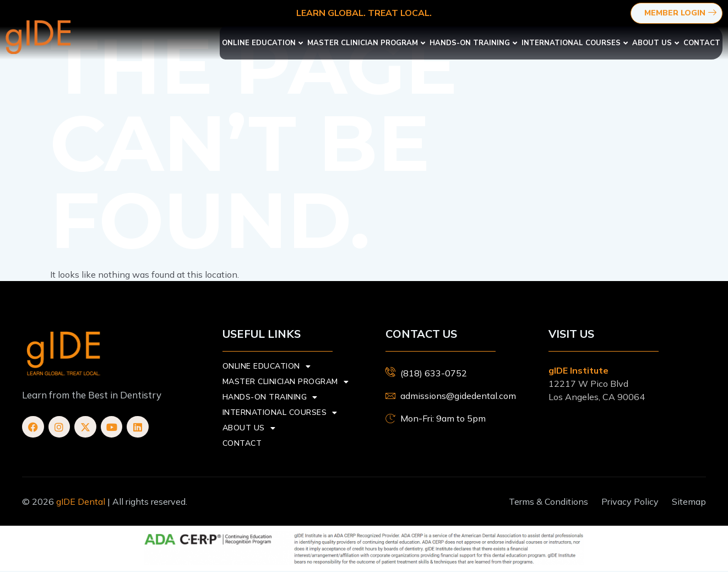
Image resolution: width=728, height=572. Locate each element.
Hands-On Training (473, 43)
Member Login (682, 14)
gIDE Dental (81, 501)
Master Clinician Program (366, 43)
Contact (702, 43)
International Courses (575, 43)
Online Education (262, 43)
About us (656, 43)
